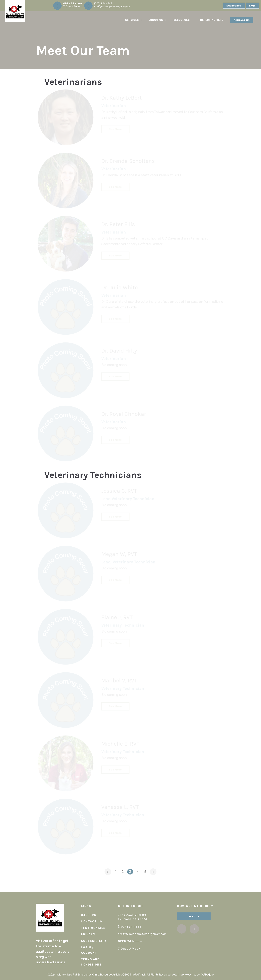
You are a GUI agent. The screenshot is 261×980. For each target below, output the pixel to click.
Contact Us (242, 20)
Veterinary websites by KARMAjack (193, 975)
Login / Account (89, 950)
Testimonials (93, 928)
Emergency (234, 6)
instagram (194, 929)
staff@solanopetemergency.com (113, 6)
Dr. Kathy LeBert (122, 99)
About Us (158, 20)
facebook (182, 929)
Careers (89, 915)
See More (116, 129)
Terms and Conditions (91, 962)
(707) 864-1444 (103, 3)
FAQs (252, 6)
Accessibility (94, 941)
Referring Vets (212, 20)
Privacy (88, 934)
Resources (184, 20)
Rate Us (194, 916)
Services (134, 20)
